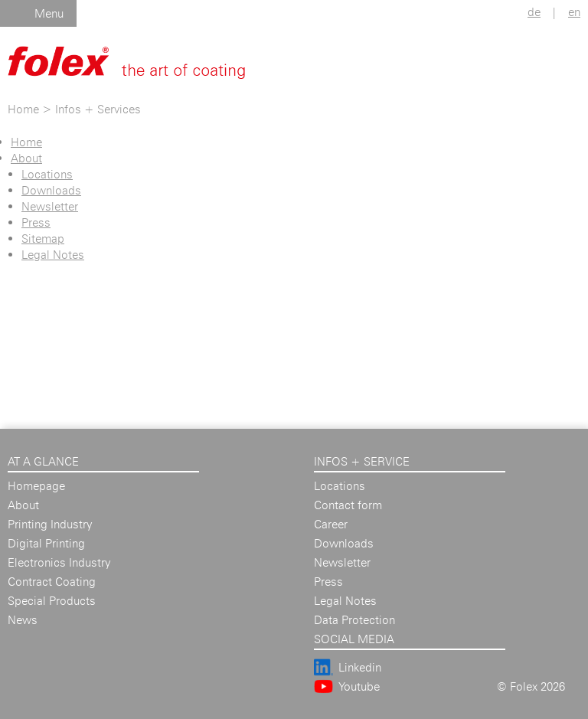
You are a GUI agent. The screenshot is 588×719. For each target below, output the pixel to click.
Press (36, 222)
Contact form (348, 505)
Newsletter (50, 206)
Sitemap (43, 239)
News (23, 620)
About (26, 158)
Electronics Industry (59, 562)
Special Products (52, 601)
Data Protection (354, 620)
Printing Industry (50, 524)
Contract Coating (52, 582)
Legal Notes (53, 255)
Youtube (359, 686)
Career (331, 524)
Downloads (51, 190)
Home (23, 109)
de (534, 12)
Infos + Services (98, 109)
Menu (49, 13)
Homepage (36, 486)
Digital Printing (46, 543)
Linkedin (360, 667)
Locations (47, 174)
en (574, 12)
